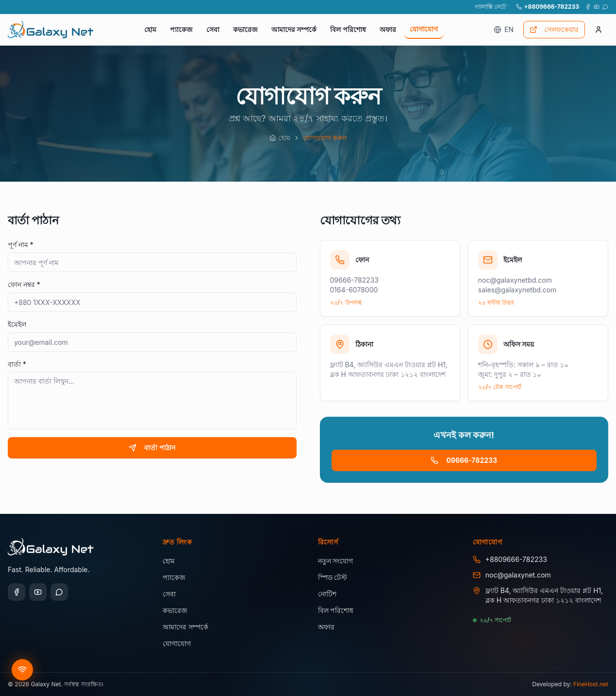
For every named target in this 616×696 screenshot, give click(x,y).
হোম (150, 29)
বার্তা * (17, 364)
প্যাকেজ (181, 29)
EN (504, 29)
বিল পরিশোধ (348, 29)
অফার (388, 29)
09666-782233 (464, 460)
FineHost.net (591, 684)
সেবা (213, 29)
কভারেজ (245, 29)
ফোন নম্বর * (24, 284)
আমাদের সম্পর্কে (294, 29)
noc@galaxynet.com (518, 575)
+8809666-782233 (548, 7)
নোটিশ (327, 594)
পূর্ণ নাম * (21, 245)
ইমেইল (17, 324)
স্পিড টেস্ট (333, 577)
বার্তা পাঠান (152, 448)
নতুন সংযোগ (336, 561)
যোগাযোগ (424, 29)
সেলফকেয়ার (554, 29)
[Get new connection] (22, 670)
